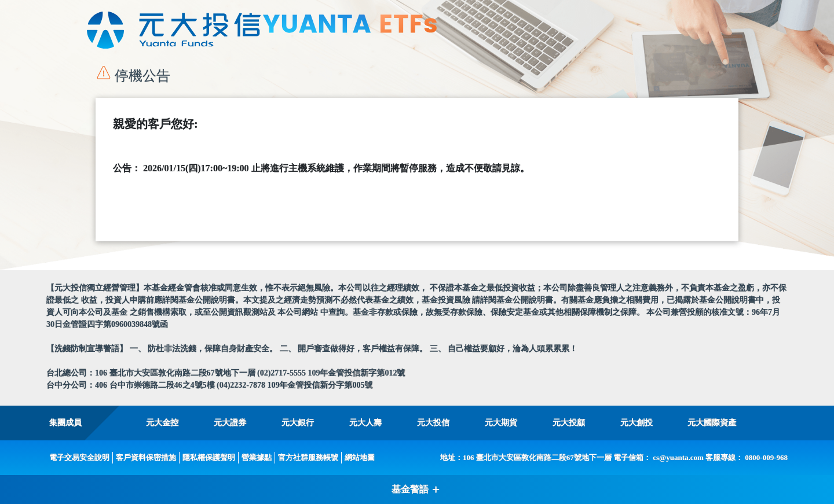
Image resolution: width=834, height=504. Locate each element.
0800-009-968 (766, 457)
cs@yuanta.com (678, 457)
